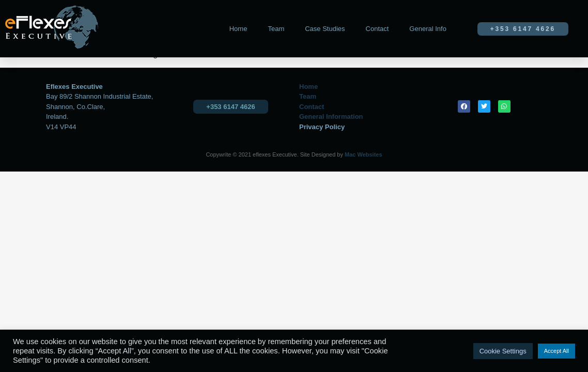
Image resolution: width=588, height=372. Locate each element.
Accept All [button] (556, 351)
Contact (377, 29)
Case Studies (325, 29)
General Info (428, 29)
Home (238, 29)
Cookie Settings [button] (503, 351)
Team (276, 29)
